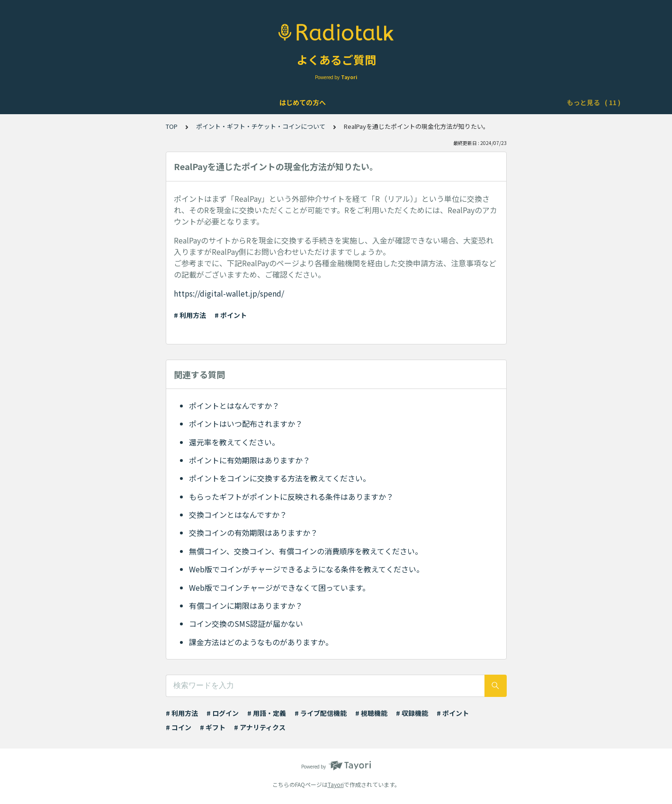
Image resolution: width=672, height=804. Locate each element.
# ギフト (213, 727)
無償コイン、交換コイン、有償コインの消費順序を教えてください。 (306, 551)
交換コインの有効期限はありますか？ (253, 533)
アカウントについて (155, 102)
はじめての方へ (89, 102)
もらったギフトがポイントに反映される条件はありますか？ (291, 497)
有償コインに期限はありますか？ (246, 605)
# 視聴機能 (371, 713)
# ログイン (223, 713)
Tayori (336, 784)
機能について (218, 102)
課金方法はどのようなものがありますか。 (261, 642)
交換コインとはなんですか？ (238, 515)
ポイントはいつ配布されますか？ (246, 424)
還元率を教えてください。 (234, 442)
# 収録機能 (412, 713)
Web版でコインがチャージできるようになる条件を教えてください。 (306, 569)
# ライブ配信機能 (321, 713)
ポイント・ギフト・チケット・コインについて (475, 102)
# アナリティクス (260, 727)
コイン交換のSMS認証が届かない (246, 623)
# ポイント (231, 315)
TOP (172, 126)
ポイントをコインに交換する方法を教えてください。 (280, 478)
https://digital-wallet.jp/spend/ (229, 293)
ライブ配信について (281, 102)
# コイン (179, 727)
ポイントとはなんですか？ (234, 406)
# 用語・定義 (267, 713)
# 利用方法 (190, 315)
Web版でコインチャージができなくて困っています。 (279, 587)
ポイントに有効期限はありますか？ (250, 460)
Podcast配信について (358, 102)
